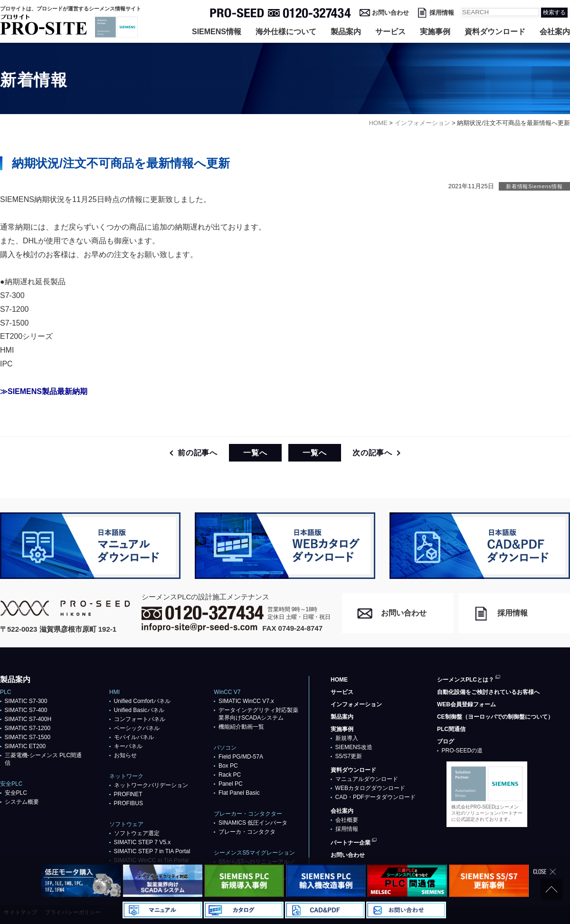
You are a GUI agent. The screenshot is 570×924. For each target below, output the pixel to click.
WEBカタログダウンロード (370, 788)
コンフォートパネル (140, 719)
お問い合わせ (390, 13)
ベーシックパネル (137, 728)
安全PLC (16, 793)
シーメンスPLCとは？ (465, 680)
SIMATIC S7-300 (26, 701)
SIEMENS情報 (217, 32)
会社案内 (555, 32)
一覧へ (255, 453)
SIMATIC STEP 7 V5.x (142, 842)
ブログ (446, 741)
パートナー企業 (351, 843)
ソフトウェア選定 (137, 833)
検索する (554, 12)
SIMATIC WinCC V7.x (246, 701)
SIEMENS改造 (354, 747)
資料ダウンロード (495, 32)
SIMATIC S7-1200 (28, 728)
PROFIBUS (128, 803)
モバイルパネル (134, 737)
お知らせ (125, 755)
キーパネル (128, 746)
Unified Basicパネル (139, 710)
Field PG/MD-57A (241, 757)
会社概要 (347, 820)
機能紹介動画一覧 (241, 727)
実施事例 (435, 32)
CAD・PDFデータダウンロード (375, 797)
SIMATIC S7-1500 (28, 737)
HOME (339, 680)
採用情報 (442, 13)
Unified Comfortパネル (142, 701)
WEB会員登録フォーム (466, 704)
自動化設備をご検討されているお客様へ (488, 692)
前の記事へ (198, 453)
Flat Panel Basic (239, 793)
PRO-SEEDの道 (462, 751)
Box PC (228, 766)
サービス (390, 32)
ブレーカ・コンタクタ (247, 832)
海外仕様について (286, 32)
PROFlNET (128, 794)
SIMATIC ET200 (25, 746)
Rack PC (230, 775)
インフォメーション (356, 704)
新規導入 (347, 738)
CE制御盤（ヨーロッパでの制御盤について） (495, 717)
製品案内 (346, 32)
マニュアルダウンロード (367, 779)
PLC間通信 (451, 729)
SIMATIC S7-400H (28, 719)
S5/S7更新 (349, 756)
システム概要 (22, 802)
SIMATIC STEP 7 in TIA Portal (152, 851)
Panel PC (231, 784)
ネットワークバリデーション (151, 785)
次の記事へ (372, 453)
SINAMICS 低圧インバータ (253, 823)
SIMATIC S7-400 (26, 710)
